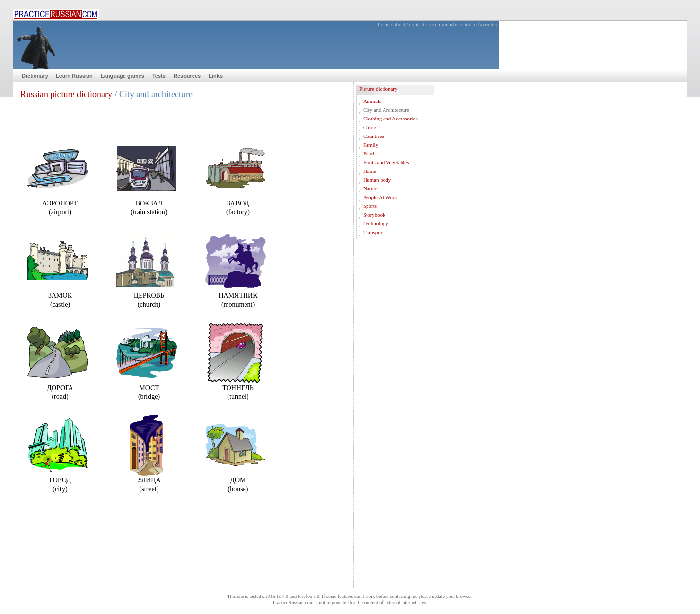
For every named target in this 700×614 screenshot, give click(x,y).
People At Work (380, 197)
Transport (373, 232)
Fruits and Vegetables (386, 162)
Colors (370, 127)
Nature (370, 188)
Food (369, 153)
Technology (376, 223)
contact (417, 24)
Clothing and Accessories (390, 119)
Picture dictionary (378, 89)
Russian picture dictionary (66, 94)
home (384, 24)
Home (370, 171)
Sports (370, 206)
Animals (372, 101)
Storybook (374, 215)
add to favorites (480, 24)
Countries (374, 136)
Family (371, 145)
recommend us (444, 24)
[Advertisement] (395, 393)
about (400, 24)
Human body (377, 180)
